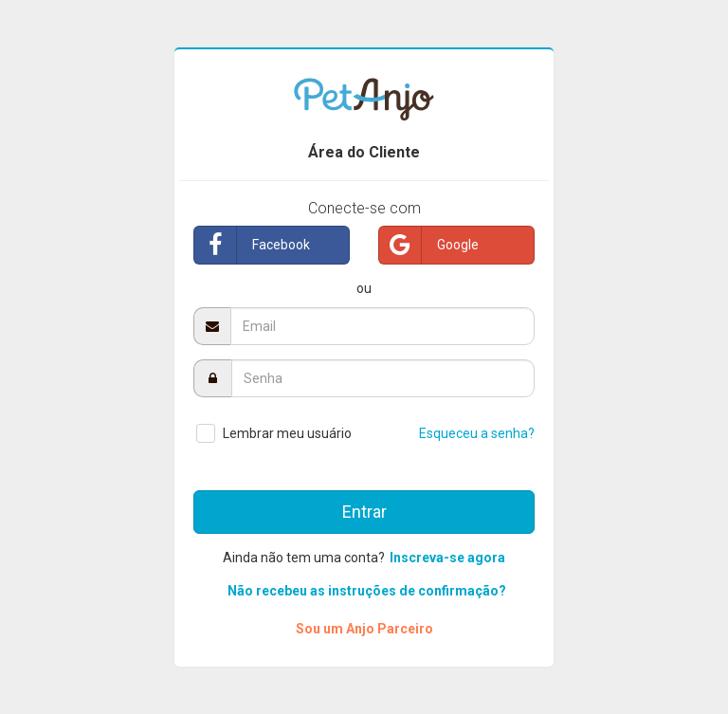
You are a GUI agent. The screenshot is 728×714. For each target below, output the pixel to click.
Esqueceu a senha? (477, 433)
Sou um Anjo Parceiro (364, 629)
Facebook (252, 245)
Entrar (364, 512)
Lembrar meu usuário (287, 433)
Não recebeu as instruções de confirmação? (367, 591)
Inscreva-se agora (447, 558)
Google (429, 245)
